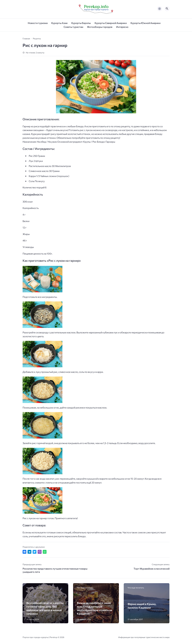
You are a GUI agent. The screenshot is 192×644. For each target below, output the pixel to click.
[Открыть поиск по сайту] (167, 9)
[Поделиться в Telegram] (29, 552)
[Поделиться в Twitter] (35, 552)
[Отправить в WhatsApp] (45, 552)
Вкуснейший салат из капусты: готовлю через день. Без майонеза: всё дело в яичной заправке (45, 608)
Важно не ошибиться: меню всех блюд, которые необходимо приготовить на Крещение (95, 608)
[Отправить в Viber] (40, 552)
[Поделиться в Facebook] (25, 552)
